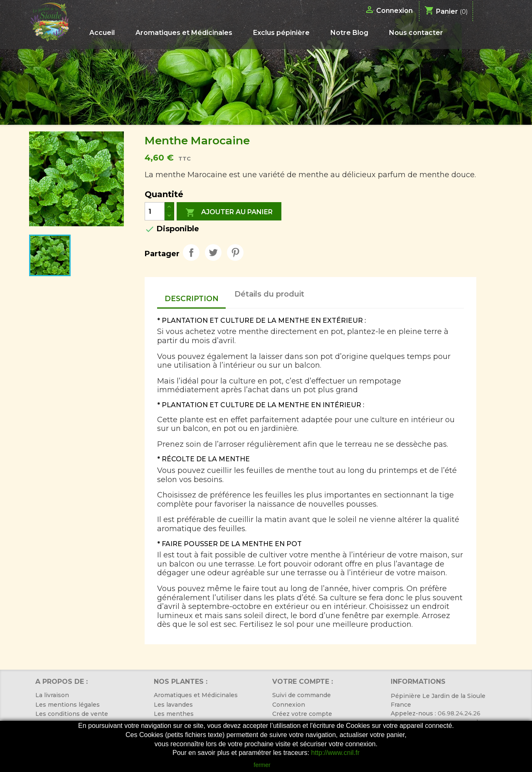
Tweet (213, 252)
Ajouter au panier (229, 213)
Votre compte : (303, 682)
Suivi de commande (302, 695)
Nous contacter (416, 33)
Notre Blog (349, 33)
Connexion (289, 705)
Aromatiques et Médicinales (184, 33)
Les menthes (174, 714)
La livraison (52, 695)
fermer (262, 765)
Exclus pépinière (281, 33)
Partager (191, 252)
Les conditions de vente (72, 714)
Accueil (102, 33)
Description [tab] (192, 298)
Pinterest (235, 252)
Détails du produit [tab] (269, 294)
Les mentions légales (68, 705)
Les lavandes (173, 705)
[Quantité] (155, 211)
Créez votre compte (302, 714)
